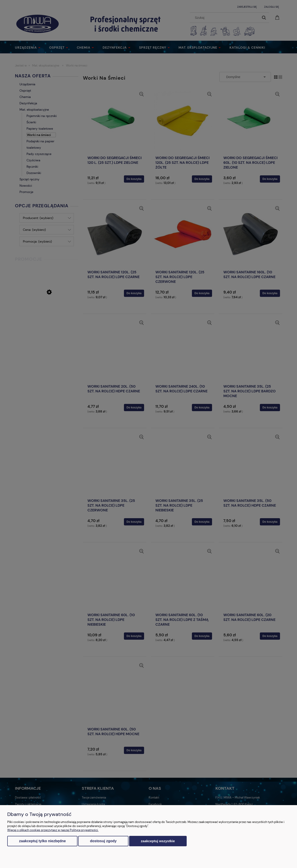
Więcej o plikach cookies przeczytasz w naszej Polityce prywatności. (53, 830)
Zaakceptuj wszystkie (158, 841)
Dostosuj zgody (103, 841)
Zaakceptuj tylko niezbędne (42, 841)
